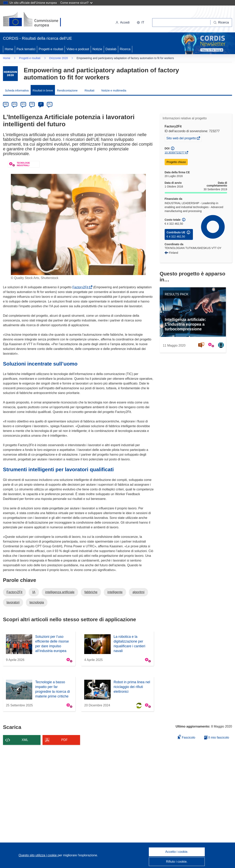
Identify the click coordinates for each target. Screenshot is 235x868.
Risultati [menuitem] (90, 90)
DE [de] (6, 104)
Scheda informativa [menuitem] (17, 90)
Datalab (111, 49)
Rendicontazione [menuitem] (67, 90)
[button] (141, 23)
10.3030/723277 (175, 153)
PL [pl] (50, 104)
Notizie (97, 49)
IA (34, 592)
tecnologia (37, 602)
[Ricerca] (221, 23)
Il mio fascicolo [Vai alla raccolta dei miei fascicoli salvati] (217, 737)
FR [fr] (32, 104)
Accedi (123, 22)
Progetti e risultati (51, 49)
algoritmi (138, 592)
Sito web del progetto (182, 139)
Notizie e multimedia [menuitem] (114, 90)
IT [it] (41, 104)
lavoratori (13, 602)
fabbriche (91, 592)
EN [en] (15, 104)
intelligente (115, 592)
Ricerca (125, 49)
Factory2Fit (81, 287)
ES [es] (23, 104)
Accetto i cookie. (177, 852)
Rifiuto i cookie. (177, 862)
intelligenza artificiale (60, 592)
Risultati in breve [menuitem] (43, 90)
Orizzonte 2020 (59, 58)
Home (9, 49)
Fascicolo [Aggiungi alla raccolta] (187, 737)
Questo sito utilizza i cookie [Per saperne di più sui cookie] (38, 855)
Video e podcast (78, 49)
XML (25, 740)
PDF (64, 740)
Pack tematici (26, 49)
